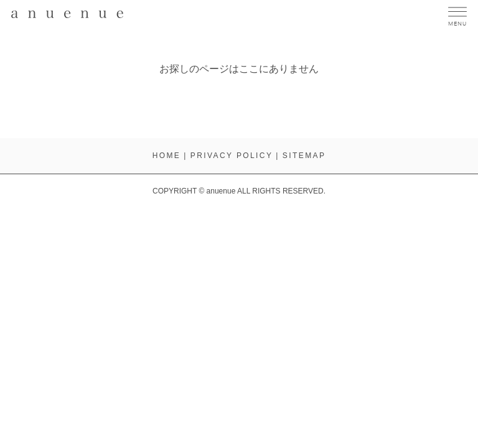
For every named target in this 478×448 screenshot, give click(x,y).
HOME (167, 156)
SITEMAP (304, 156)
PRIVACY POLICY (232, 156)
